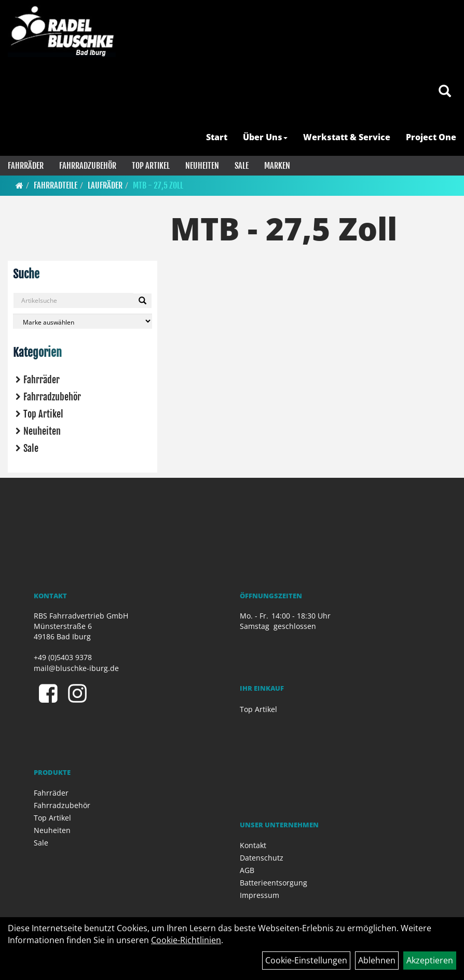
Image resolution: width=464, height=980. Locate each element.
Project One (431, 137)
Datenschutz (262, 858)
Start (217, 137)
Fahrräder (26, 166)
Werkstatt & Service (347, 137)
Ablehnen (377, 960)
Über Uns (265, 137)
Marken (277, 166)
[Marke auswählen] (83, 321)
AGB (247, 870)
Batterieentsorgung (274, 883)
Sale (242, 166)
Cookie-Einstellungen (306, 960)
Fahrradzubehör (88, 166)
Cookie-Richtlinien (186, 940)
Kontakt (253, 845)
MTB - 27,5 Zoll (158, 185)
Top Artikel (151, 166)
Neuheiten (202, 166)
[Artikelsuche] (445, 92)
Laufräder (105, 185)
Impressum (260, 895)
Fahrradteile (56, 185)
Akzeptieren (430, 960)
